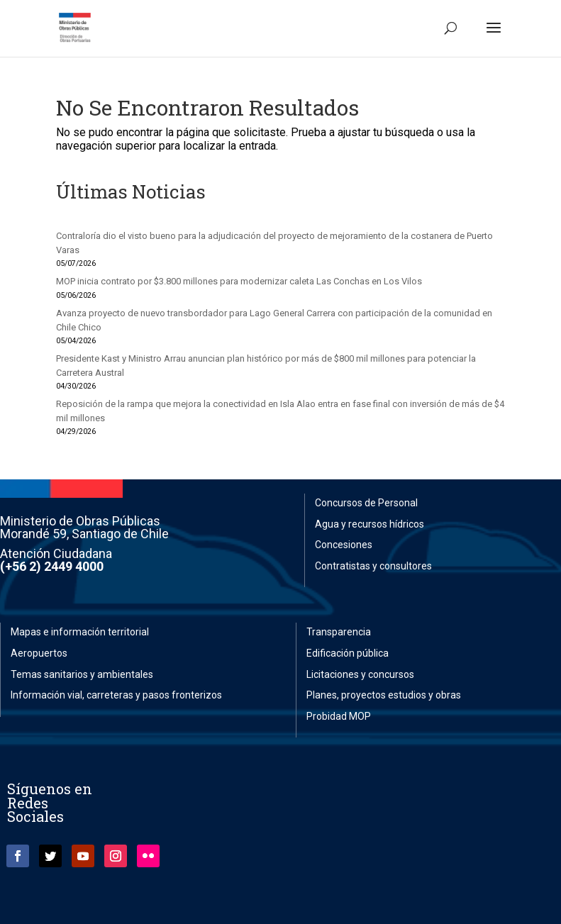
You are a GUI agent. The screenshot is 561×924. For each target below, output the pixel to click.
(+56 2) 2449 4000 (52, 566)
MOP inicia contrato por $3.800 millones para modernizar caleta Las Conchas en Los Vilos (239, 281)
